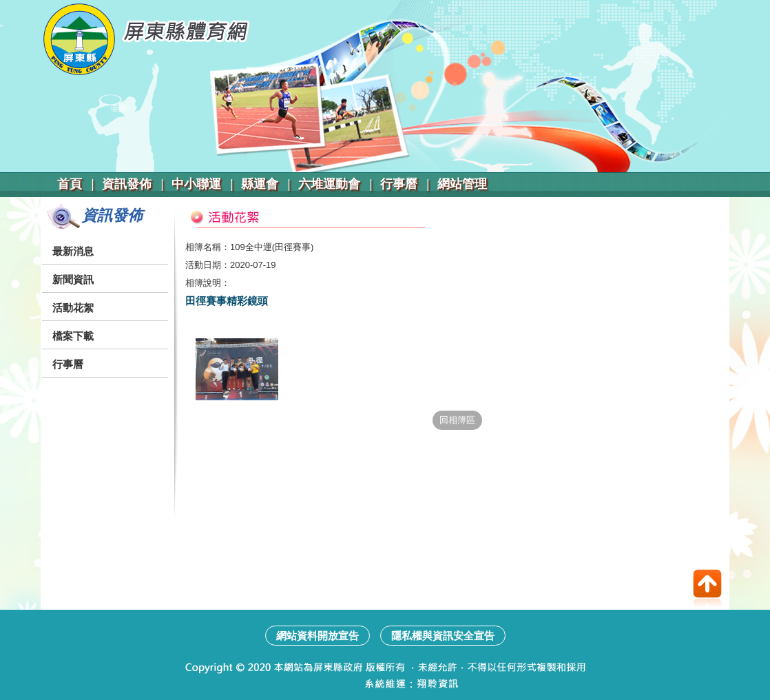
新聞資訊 (73, 279)
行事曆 (68, 364)
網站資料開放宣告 (318, 636)
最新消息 (73, 251)
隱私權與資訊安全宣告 (443, 636)
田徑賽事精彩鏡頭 (227, 301)
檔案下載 (73, 336)
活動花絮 (73, 308)
